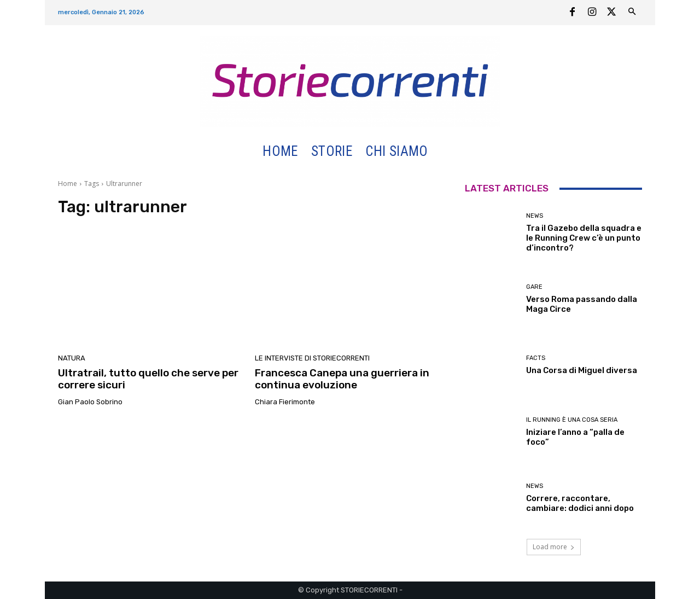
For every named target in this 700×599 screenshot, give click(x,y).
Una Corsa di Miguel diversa (582, 370)
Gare (534, 287)
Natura (72, 358)
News (535, 216)
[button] (448, 152)
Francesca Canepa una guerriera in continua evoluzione (342, 379)
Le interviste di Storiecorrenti (312, 358)
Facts (536, 358)
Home (68, 184)
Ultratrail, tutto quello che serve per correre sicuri (148, 379)
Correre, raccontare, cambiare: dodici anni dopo (580, 503)
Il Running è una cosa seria (572, 420)
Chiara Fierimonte (285, 402)
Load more (554, 547)
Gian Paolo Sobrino (90, 402)
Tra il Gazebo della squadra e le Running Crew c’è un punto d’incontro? (584, 238)
